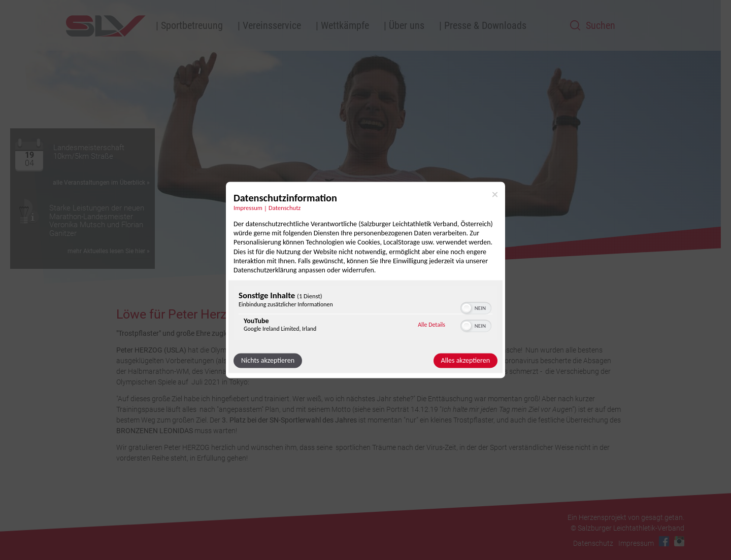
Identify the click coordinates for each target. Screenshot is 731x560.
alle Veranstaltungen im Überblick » (101, 183)
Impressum (636, 543)
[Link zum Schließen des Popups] (495, 194)
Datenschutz (593, 543)
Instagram (679, 541)
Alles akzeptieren (466, 361)
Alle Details (431, 325)
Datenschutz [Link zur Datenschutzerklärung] (285, 208)
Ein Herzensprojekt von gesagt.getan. (626, 517)
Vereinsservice (272, 25)
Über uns (407, 25)
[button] (467, 308)
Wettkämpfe (345, 25)
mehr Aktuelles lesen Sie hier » (109, 251)
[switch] (476, 307)
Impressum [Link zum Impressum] (248, 208)
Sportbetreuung (192, 25)
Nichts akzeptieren (268, 361)
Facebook (664, 541)
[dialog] (365, 280)
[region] (365, 314)
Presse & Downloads (485, 25)
